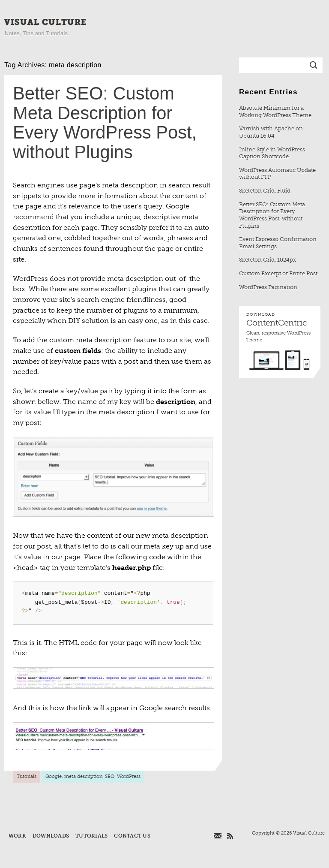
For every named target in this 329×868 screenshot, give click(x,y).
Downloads (51, 836)
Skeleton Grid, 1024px (268, 260)
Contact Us (132, 836)
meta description (83, 776)
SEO (110, 776)
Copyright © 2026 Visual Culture (288, 833)
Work (17, 836)
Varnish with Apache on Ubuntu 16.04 (271, 132)
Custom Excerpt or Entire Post (278, 273)
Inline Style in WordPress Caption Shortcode (272, 153)
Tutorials (27, 776)
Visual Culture (46, 22)
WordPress (129, 776)
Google (54, 776)
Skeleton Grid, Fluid (265, 191)
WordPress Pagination (268, 287)
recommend (33, 217)
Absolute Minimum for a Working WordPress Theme (275, 112)
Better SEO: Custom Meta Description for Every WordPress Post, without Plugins (105, 123)
